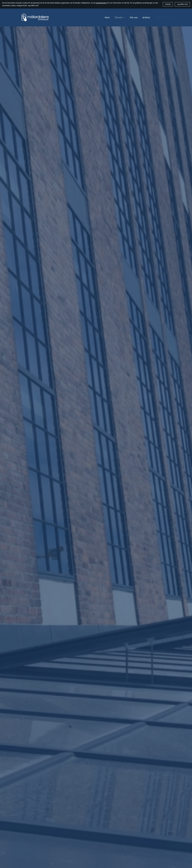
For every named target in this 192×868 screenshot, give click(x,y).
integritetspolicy (101, 3)
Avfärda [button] (168, 4)
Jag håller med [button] (182, 4)
